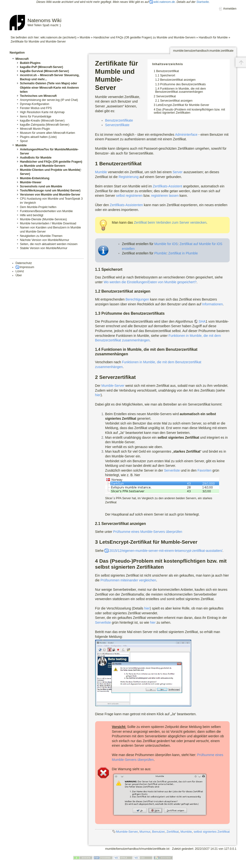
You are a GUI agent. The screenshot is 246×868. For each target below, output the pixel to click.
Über (19, 275)
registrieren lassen (165, 196)
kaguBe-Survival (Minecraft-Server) (44, 71)
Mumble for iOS (166, 244)
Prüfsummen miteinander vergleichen (128, 580)
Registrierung (129, 177)
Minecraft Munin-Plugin (35, 129)
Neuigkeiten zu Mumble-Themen (41, 236)
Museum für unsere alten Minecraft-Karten (47, 133)
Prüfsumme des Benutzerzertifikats (183, 84)
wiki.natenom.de (164, 2)
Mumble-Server (113, 386)
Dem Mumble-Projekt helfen (38, 207)
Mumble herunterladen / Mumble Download (48, 223)
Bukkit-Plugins (30, 63)
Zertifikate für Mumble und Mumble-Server (38, 42)
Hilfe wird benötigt (32, 215)
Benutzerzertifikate (119, 120)
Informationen (213, 304)
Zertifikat (173, 832)
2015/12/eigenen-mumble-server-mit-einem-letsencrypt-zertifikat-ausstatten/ (166, 551)
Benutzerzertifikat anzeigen (178, 80)
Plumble (160, 253)
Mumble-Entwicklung (35, 178)
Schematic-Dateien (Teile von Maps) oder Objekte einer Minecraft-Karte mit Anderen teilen (49, 87)
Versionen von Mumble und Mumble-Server (50, 195)
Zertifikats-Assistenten (126, 205)
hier (98, 395)
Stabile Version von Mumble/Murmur (44, 248)
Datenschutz (24, 263)
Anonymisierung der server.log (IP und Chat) (49, 100)
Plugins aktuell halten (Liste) (38, 137)
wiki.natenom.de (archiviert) (58, 37)
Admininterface (186, 135)
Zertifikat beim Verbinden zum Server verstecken (170, 222)
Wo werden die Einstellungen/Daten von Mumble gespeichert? (150, 282)
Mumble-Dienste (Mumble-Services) (43, 219)
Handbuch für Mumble (213, 37)
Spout (24, 141)
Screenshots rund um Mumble (41, 186)
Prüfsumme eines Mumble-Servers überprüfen (148, 532)
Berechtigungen (137, 299)
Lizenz (20, 271)
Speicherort (168, 75)
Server (178, 172)
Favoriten (204, 470)
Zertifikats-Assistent (167, 186)
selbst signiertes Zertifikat (212, 832)
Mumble (85, 37)
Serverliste (172, 470)
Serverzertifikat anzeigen (176, 101)
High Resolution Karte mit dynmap (42, 112)
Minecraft (22, 59)
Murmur (145, 832)
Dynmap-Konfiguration (35, 104)
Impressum (27, 267)
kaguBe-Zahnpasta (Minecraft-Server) (45, 125)
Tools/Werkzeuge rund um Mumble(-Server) (50, 191)
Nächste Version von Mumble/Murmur (45, 240)
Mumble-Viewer (31, 182)
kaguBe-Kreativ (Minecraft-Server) (42, 121)
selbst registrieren (129, 196)
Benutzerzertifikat (168, 71)
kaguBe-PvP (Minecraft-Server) (42, 67)
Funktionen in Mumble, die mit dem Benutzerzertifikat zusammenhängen (181, 90)
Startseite (203, 2)
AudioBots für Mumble (36, 158)
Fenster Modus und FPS (36, 108)
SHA (202, 321)
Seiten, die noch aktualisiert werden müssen (49, 244)
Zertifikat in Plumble (183, 253)
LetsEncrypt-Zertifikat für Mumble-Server (183, 105)
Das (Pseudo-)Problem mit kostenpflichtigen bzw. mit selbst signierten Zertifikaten (189, 111)
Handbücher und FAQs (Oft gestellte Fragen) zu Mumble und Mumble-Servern (145, 37)
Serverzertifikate (117, 125)
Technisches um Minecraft (38, 96)
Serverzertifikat (166, 96)
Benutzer (158, 832)
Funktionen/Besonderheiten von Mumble (46, 211)
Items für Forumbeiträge (36, 117)
